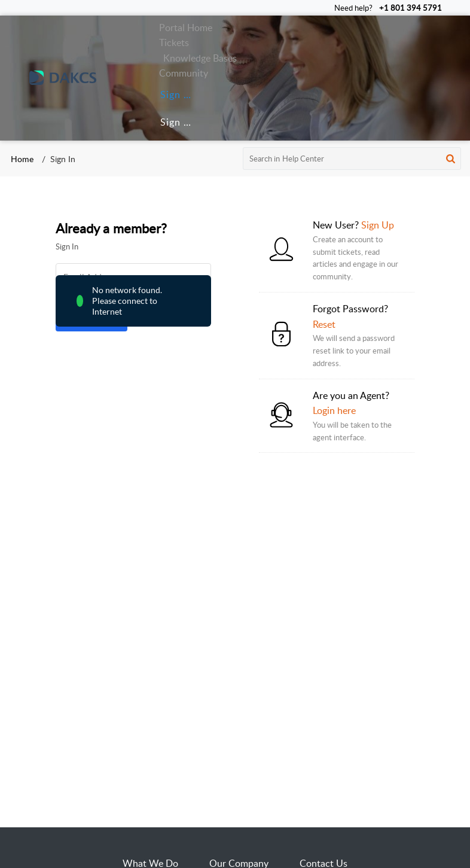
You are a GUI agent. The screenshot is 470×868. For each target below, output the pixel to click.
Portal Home (186, 28)
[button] (451, 159)
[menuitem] (174, 95)
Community (184, 73)
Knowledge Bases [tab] (200, 58)
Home (22, 159)
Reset (324, 324)
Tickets (174, 42)
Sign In (176, 95)
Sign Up (179, 122)
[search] (352, 159)
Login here (334, 410)
